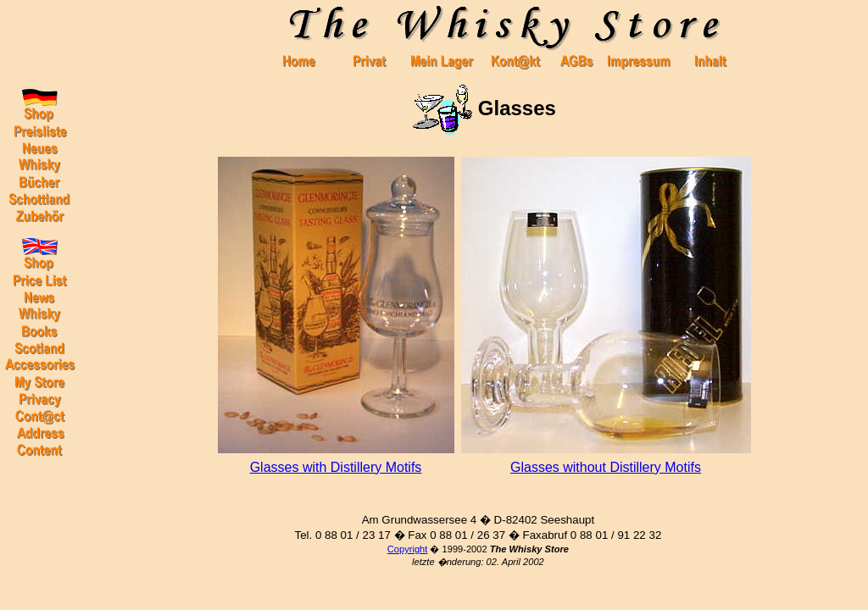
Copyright (408, 549)
